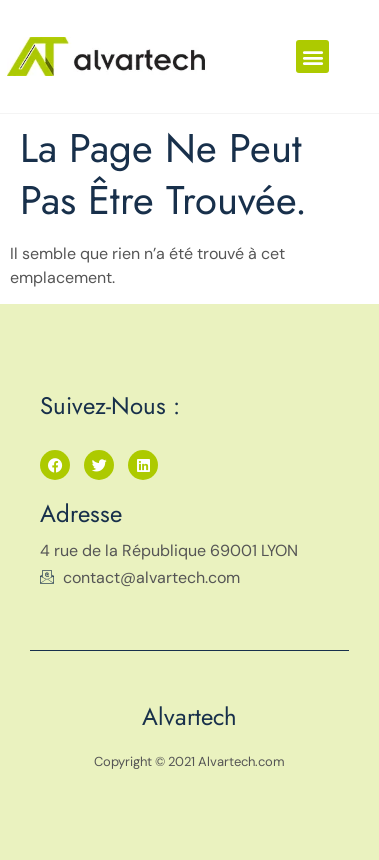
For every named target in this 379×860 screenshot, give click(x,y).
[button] (312, 56)
